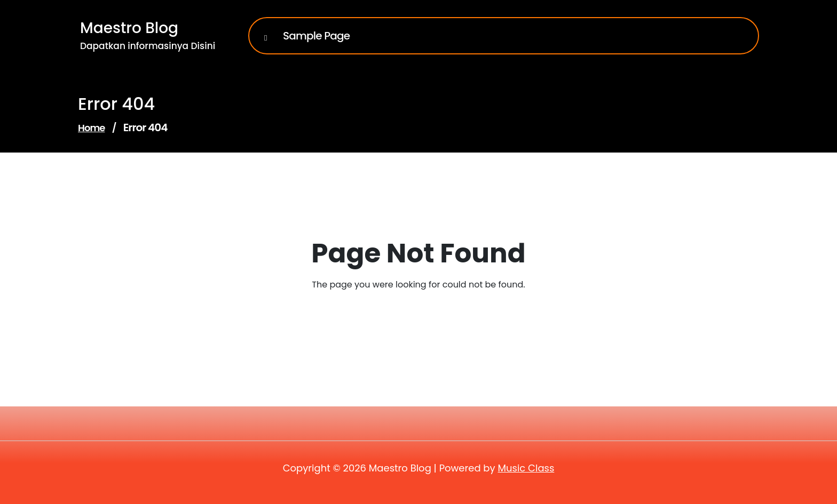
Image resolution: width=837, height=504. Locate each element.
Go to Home (412, 314)
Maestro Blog (129, 28)
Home (91, 128)
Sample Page (316, 36)
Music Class (526, 468)
